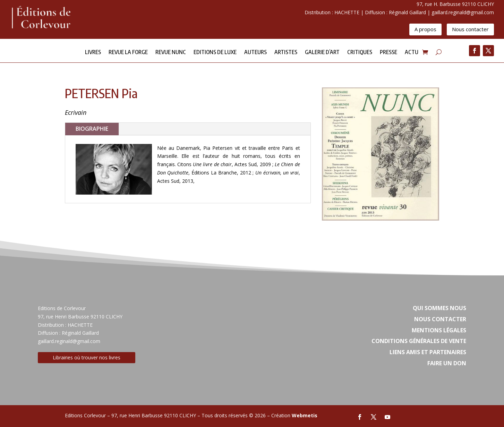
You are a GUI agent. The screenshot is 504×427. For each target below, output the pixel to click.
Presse (388, 53)
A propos (425, 29)
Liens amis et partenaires (428, 352)
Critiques (360, 53)
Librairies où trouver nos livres (87, 357)
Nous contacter (470, 29)
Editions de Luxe (215, 53)
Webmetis (305, 415)
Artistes (286, 53)
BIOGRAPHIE (92, 129)
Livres (93, 53)
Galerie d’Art (322, 53)
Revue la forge (128, 53)
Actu (412, 53)
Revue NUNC (171, 53)
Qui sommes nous (439, 308)
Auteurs (255, 53)
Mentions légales (439, 330)
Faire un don (447, 363)
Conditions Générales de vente (419, 341)
